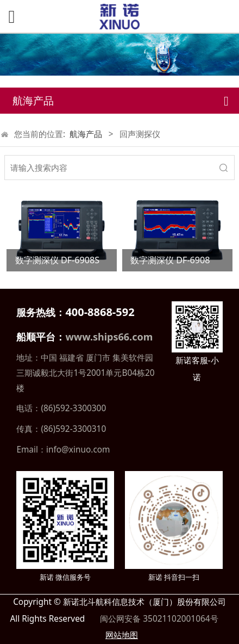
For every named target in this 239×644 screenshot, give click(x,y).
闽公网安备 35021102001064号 (158, 619)
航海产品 (86, 134)
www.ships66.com (109, 337)
